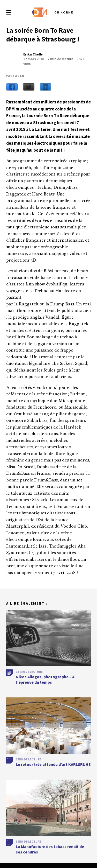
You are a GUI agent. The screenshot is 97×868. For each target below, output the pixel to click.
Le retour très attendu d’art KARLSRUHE (53, 766)
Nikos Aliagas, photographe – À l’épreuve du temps (45, 681)
